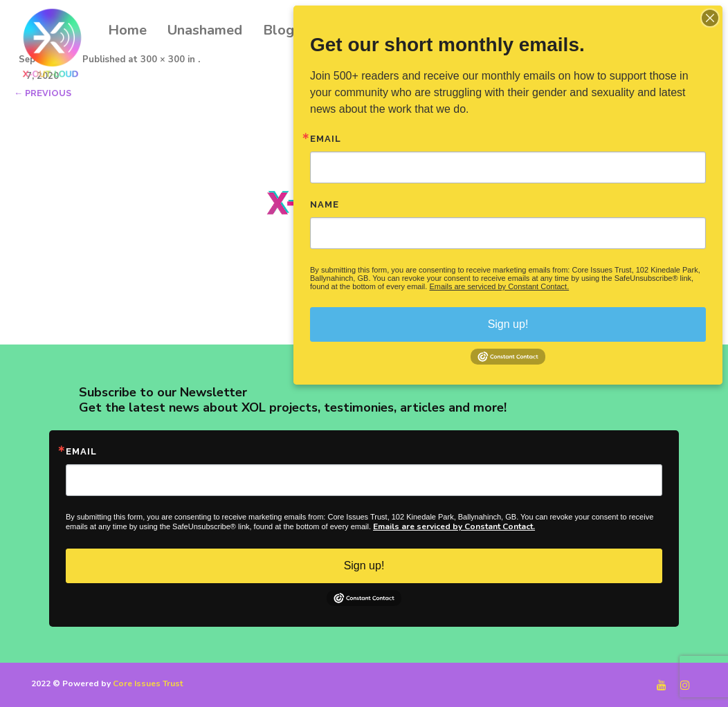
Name (325, 204)
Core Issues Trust (148, 683)
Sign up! (364, 566)
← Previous (43, 93)
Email (81, 451)
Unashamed (205, 30)
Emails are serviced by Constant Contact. (454, 526)
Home (127, 30)
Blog (279, 30)
